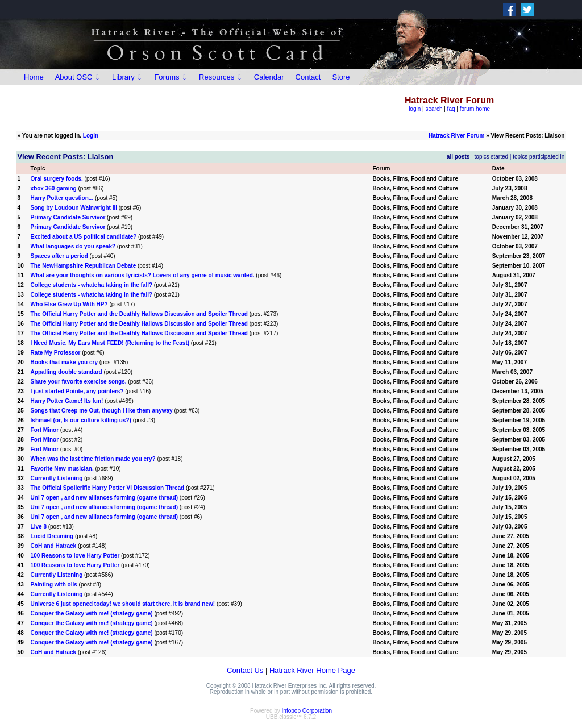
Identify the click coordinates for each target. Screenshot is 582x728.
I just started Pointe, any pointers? (77, 391)
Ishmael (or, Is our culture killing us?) (81, 420)
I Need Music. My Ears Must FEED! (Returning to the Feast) (110, 343)
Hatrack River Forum (456, 136)
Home (34, 77)
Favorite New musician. (62, 469)
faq (451, 109)
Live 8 (39, 527)
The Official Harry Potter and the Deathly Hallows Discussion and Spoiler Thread (139, 314)
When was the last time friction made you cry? (93, 459)
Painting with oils (54, 585)
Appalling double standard (66, 372)
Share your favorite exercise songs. (79, 382)
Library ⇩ (127, 77)
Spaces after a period (59, 256)
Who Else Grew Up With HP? (69, 304)
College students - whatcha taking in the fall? (92, 285)
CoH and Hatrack (54, 546)
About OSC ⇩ (78, 77)
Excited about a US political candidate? (84, 237)
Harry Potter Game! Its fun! (67, 401)
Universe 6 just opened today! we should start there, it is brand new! (123, 604)
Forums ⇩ (171, 77)
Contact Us (245, 670)
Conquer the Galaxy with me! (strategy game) (92, 613)
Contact (308, 77)
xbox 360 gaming (54, 188)
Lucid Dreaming (52, 536)
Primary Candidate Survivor (68, 217)
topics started (491, 157)
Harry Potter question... (62, 198)
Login (91, 136)
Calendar (269, 77)
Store (341, 77)
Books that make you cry (64, 362)
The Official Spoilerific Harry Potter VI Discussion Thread (108, 488)
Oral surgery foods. (57, 179)
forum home (475, 109)
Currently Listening (57, 478)
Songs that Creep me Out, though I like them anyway (102, 411)
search (434, 109)
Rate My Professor (56, 353)
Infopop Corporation (307, 711)
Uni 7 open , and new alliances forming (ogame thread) (105, 498)
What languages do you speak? (73, 246)
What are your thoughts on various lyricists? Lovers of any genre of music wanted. (143, 275)
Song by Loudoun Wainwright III (75, 208)
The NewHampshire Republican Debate (84, 266)
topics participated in (539, 157)
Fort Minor (45, 430)
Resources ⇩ (221, 77)
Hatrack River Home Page (312, 670)
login (415, 109)
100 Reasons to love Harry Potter (75, 556)
